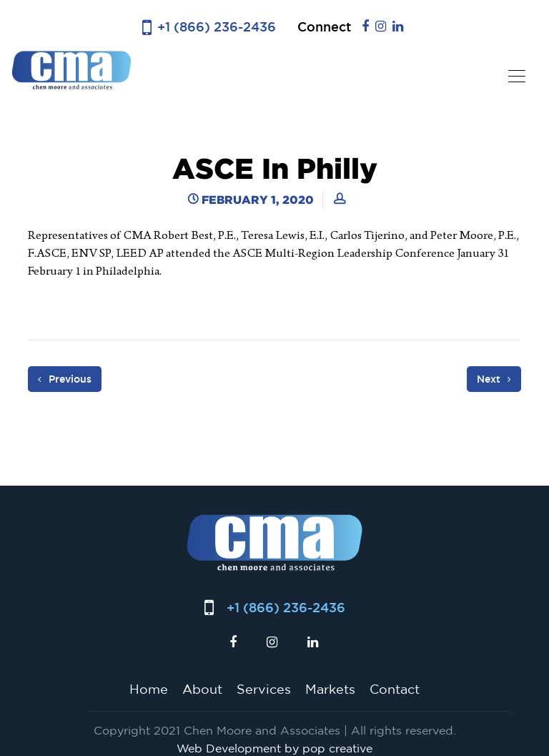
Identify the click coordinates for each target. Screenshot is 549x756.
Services (264, 689)
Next (494, 379)
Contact (395, 689)
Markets (330, 689)
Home (149, 689)
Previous (65, 379)
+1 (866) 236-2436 (217, 27)
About (202, 689)
